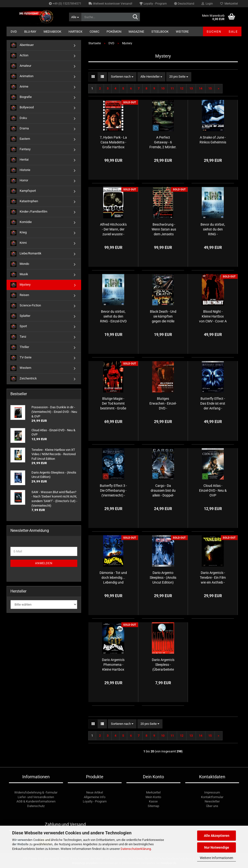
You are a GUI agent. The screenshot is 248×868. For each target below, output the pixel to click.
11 (172, 88)
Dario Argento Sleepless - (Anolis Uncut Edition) (163, 578)
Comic (94, 32)
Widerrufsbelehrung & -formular (36, 792)
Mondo (20, 264)
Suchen (214, 32)
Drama (20, 129)
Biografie (21, 97)
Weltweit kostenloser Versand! (110, 4)
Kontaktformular (212, 797)
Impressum (212, 792)
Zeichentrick (24, 379)
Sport (19, 326)
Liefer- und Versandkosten (36, 797)
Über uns (212, 806)
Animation (22, 76)
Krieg (19, 233)
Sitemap (153, 806)
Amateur (21, 66)
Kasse (153, 801)
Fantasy (20, 149)
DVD (14, 32)
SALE (233, 32)
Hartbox (75, 32)
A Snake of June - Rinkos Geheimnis (213, 140)
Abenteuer (22, 45)
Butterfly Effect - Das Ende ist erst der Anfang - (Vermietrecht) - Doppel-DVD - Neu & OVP (213, 404)
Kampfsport (23, 191)
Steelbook (160, 32)
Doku (19, 118)
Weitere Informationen (217, 858)
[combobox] (122, 77)
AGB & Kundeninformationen (36, 801)
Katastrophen (24, 201)
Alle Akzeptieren (217, 836)
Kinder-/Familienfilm (29, 212)
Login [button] (207, 4)
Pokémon (114, 32)
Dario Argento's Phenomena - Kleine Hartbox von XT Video (113, 665)
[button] (184, 4)
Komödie (21, 222)
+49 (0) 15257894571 (65, 4)
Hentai (19, 160)
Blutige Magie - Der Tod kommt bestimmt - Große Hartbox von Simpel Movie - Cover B (113, 404)
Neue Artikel (95, 792)
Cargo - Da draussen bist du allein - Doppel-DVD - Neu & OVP (163, 491)
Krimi (19, 243)
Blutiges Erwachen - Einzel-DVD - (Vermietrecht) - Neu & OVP (163, 404)
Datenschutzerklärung (136, 849)
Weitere (182, 32)
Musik (19, 274)
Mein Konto (153, 797)
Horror (19, 181)
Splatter (20, 316)
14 (201, 88)
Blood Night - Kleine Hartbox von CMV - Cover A (213, 316)
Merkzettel (229, 4)
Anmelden (44, 563)
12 (182, 88)
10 (163, 88)
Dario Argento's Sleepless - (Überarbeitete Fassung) (163, 665)
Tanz (18, 337)
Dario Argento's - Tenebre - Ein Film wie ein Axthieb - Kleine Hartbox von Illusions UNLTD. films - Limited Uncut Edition (213, 578)
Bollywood (22, 108)
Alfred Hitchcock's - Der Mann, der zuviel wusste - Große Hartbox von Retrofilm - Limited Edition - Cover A (113, 230)
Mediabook (52, 32)
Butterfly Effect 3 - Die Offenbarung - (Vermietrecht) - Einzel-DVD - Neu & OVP (113, 491)
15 (210, 88)
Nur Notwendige (217, 847)
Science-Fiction (26, 306)
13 (191, 88)
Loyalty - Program (153, 4)
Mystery (20, 285)
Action (19, 56)
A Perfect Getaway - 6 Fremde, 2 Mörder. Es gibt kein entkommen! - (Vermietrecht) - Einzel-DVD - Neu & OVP (163, 142)
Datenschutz (36, 806)
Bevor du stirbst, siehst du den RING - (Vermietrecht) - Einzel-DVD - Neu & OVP (213, 230)
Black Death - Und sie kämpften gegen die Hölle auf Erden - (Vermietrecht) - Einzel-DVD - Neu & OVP (163, 317)
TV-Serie (21, 358)
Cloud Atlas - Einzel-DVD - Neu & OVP (213, 490)
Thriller (20, 347)
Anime (19, 87)
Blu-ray (30, 32)
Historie (20, 170)
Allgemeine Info (95, 797)
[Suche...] (75, 17)
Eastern (20, 139)
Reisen (20, 295)
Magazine (136, 32)
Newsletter (212, 801)
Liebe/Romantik (26, 254)
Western (21, 368)
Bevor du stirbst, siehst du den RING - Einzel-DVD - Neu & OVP (113, 317)
